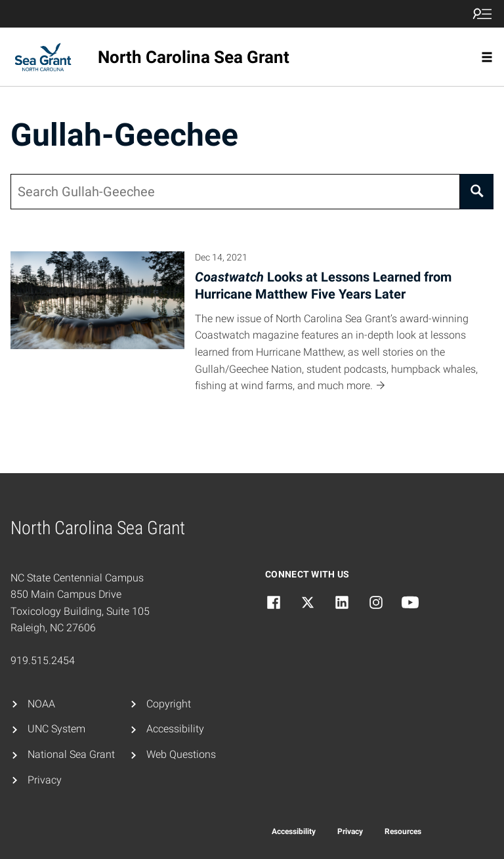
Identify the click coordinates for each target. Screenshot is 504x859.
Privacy (45, 780)
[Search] (477, 192)
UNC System (56, 729)
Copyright (169, 704)
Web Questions (181, 754)
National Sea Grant (71, 754)
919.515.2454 (43, 660)
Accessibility (175, 729)
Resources (403, 831)
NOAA (41, 704)
